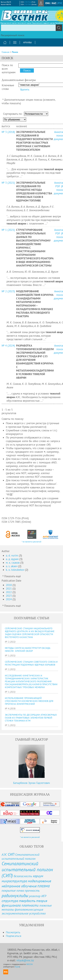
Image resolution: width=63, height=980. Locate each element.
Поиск (15, 52)
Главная (6, 52)
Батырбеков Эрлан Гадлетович (32, 783)
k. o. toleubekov (15, 570)
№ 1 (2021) (8, 230)
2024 (9, 599)
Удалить (25, 89)
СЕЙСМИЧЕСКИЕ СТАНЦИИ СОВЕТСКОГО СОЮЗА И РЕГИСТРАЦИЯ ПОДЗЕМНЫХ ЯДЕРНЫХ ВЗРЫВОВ (31, 663)
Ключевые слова (8, 87)
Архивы (27, 42)
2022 (9, 592)
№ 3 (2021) (8, 183)
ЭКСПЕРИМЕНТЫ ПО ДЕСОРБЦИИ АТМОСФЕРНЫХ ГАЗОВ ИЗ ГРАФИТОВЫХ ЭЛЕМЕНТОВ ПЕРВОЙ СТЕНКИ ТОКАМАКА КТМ (31, 718)
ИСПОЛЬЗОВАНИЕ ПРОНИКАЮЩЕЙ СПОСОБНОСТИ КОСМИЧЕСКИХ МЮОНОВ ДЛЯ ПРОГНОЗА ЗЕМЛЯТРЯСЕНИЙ (29, 701)
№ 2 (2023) (8, 291)
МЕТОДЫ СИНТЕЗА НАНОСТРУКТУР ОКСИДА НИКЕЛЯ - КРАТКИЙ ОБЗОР (28, 649)
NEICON (29, 964)
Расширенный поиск (13, 35)
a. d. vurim (12, 555)
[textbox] (32, 28)
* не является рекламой (32, 542)
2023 (9, 596)
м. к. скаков (13, 563)
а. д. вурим (13, 559)
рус (60, 3)
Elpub (17, 967)
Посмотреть (13, 932)
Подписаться (14, 936)
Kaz (54, 3)
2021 (9, 589)
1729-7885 (28, 4)
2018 (9, 585)
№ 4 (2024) (8, 346)
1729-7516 (28, 2)
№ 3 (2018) (8, 132)
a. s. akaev (12, 566)
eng (48, 3)
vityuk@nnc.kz (25, 960)
